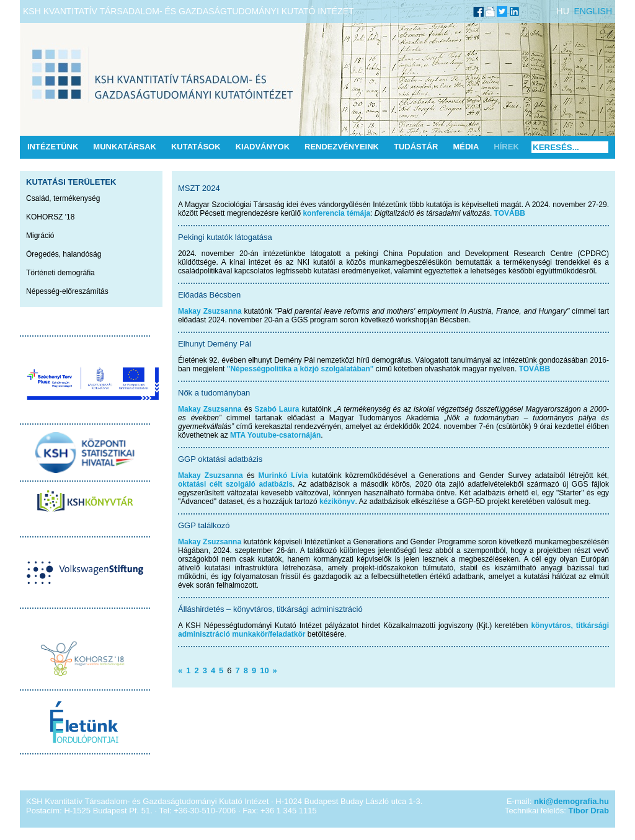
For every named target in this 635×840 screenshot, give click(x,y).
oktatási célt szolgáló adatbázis (235, 484)
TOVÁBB (510, 213)
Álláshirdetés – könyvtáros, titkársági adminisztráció (270, 609)
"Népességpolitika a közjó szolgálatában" (300, 369)
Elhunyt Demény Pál (215, 344)
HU (563, 11)
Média (466, 147)
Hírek (506, 147)
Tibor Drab (589, 811)
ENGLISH (593, 11)
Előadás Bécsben (209, 295)
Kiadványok (263, 147)
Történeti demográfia (60, 273)
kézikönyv (337, 502)
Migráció (40, 236)
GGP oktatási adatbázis (220, 459)
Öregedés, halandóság (64, 254)
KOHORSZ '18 (50, 217)
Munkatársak (125, 147)
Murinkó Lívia (283, 475)
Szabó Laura (277, 409)
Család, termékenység (63, 198)
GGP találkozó (204, 525)
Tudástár (416, 147)
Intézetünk (53, 147)
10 (264, 670)
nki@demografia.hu (571, 801)
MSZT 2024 (199, 188)
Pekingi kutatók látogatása (225, 237)
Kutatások (196, 147)
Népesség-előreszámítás (67, 291)
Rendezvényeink (342, 147)
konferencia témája (336, 213)
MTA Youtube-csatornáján (275, 435)
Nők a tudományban (214, 393)
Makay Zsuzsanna (210, 311)
